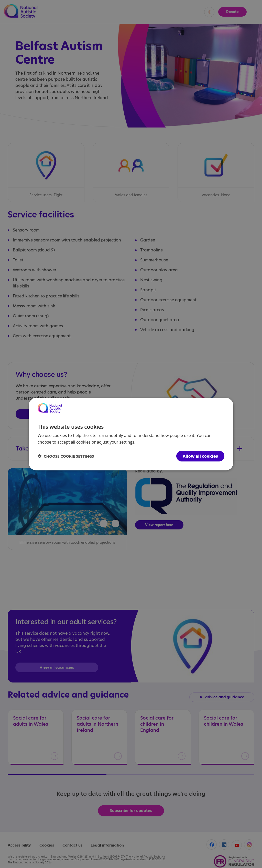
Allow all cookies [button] (200, 456)
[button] (66, 456)
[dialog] (131, 434)
